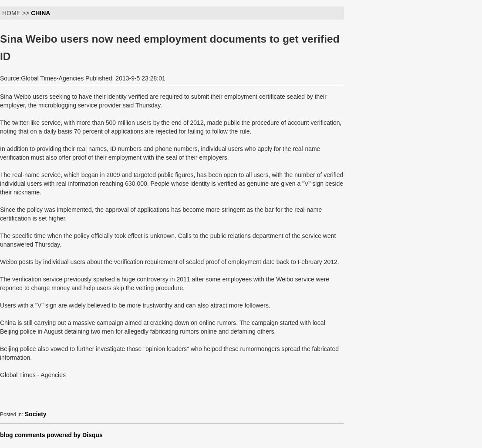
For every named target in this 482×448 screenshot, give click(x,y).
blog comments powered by (51, 435)
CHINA (40, 13)
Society (36, 414)
